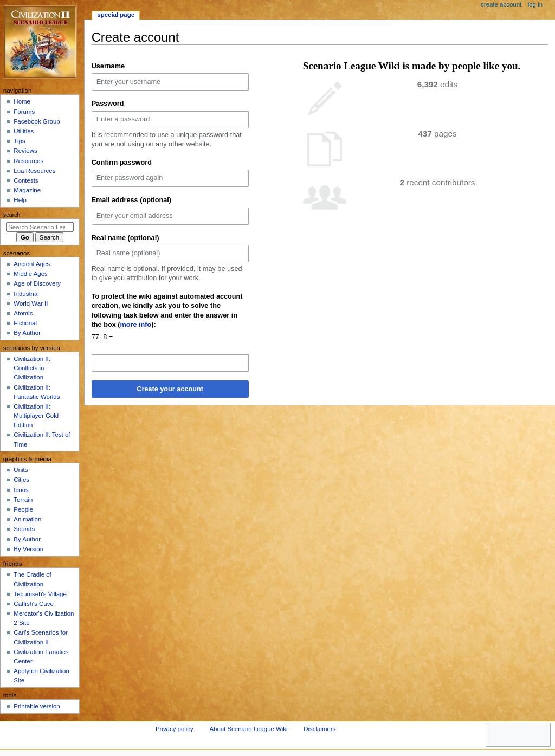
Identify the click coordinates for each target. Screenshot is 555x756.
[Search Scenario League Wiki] (40, 227)
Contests (26, 180)
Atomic (23, 313)
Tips (19, 141)
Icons (21, 490)
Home (22, 101)
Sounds (24, 529)
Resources (28, 161)
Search (12, 215)
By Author (27, 333)
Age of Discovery (37, 283)
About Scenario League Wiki (248, 729)
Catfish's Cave (33, 604)
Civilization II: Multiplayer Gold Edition (36, 416)
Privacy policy (175, 729)
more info (136, 325)
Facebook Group (37, 121)
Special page (116, 15)
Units (21, 470)
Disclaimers (320, 729)
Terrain (23, 500)
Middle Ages (30, 274)
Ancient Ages (32, 264)
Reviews (25, 151)
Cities (21, 480)
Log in (535, 4)
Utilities (24, 131)
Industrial (26, 294)
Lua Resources (34, 171)
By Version (28, 549)
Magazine (27, 190)
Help (20, 200)
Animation (27, 519)
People (23, 509)
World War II (31, 303)
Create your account (170, 389)
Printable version (37, 706)
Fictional (25, 323)
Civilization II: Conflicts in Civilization (32, 368)
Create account (501, 4)
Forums (24, 112)
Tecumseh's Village (40, 594)
